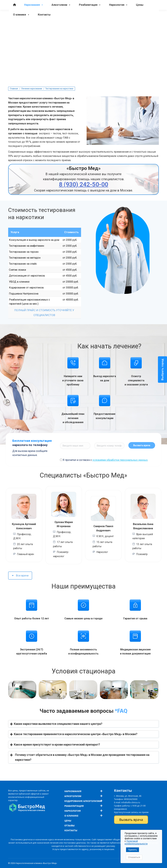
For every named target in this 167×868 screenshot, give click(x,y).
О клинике (21, 32)
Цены (140, 22)
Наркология (118, 22)
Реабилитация (90, 22)
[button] (83, 724)
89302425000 (131, 799)
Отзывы (70, 825)
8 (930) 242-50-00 (19, 14)
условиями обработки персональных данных (120, 460)
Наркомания (34, 22)
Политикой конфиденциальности (136, 842)
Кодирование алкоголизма (83, 801)
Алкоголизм (61, 22)
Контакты (44, 32)
